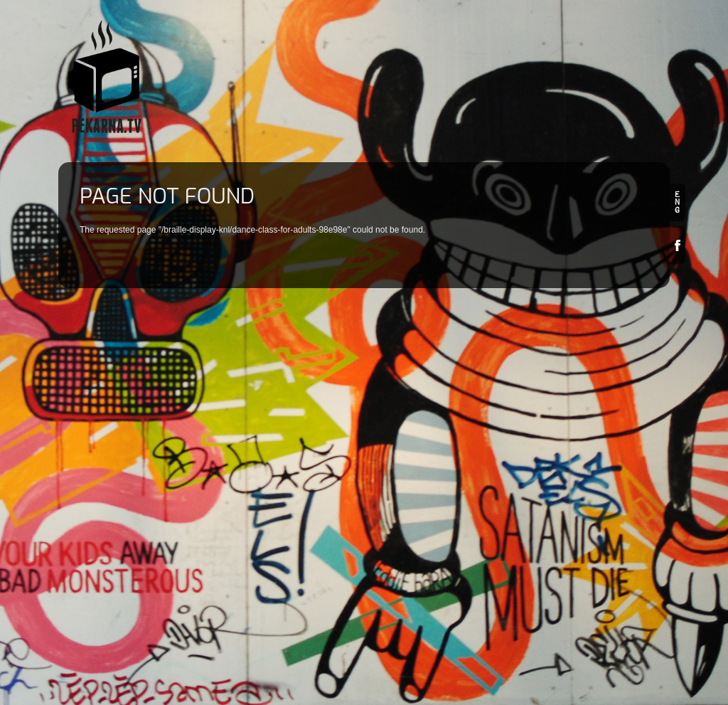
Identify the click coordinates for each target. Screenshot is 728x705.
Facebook (678, 245)
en (678, 202)
